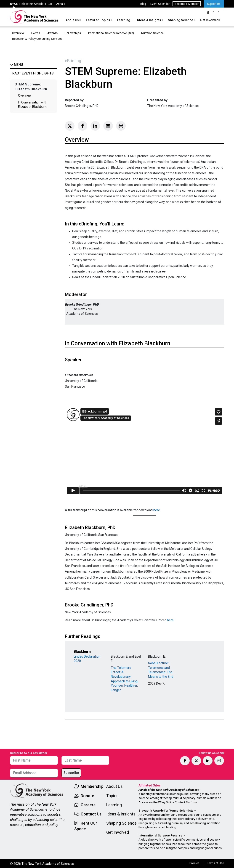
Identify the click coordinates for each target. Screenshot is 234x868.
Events (36, 33)
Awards (52, 33)
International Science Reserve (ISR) (111, 33)
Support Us (214, 4)
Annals (61, 4)
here (157, 510)
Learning (124, 20)
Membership (92, 786)
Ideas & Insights (149, 20)
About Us (73, 20)
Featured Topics (98, 20)
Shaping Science (181, 20)
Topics (112, 796)
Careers (88, 805)
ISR (50, 4)
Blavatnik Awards (32, 4)
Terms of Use (215, 863)
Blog (143, 4)
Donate (87, 796)
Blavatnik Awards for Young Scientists (166, 811)
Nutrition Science (152, 33)
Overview (18, 33)
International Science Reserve (160, 835)
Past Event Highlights (33, 73)
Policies (194, 863)
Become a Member (187, 4)
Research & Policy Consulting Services (38, 39)
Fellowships (73, 33)
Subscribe (71, 773)
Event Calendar (160, 4)
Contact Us (91, 814)
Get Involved (210, 20)
